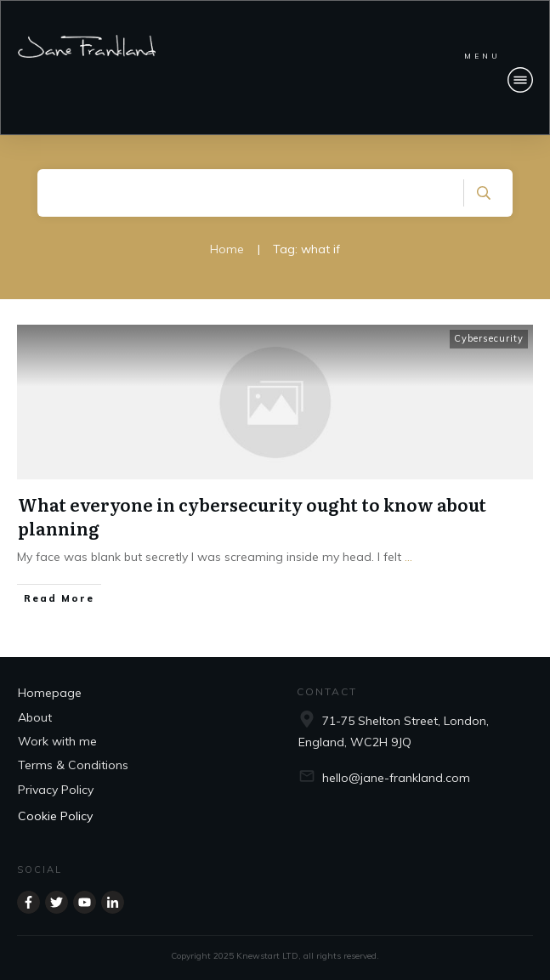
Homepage (50, 693)
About (35, 717)
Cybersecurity (489, 338)
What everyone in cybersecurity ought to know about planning (252, 516)
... (408, 557)
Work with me (57, 741)
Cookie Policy (55, 816)
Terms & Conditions (73, 765)
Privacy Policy (56, 790)
